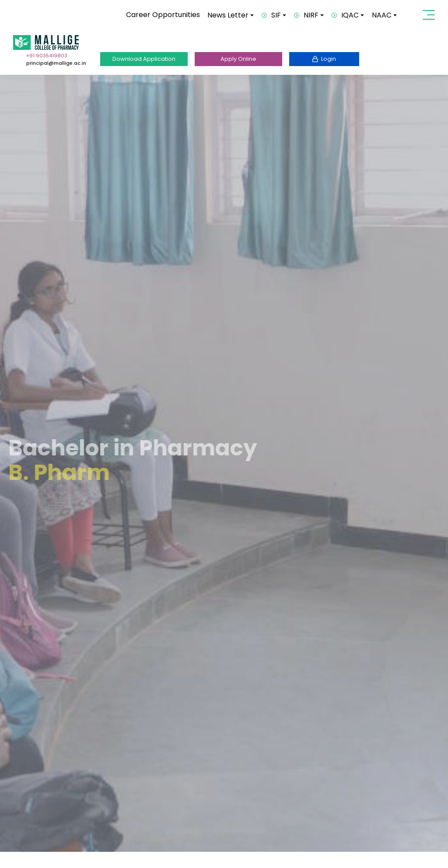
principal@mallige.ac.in (56, 63)
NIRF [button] (306, 15)
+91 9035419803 (47, 56)
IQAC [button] (345, 15)
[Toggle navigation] (431, 15)
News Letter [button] (228, 15)
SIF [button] (271, 15)
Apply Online (238, 59)
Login (324, 59)
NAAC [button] (382, 15)
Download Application (144, 59)
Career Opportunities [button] (163, 15)
